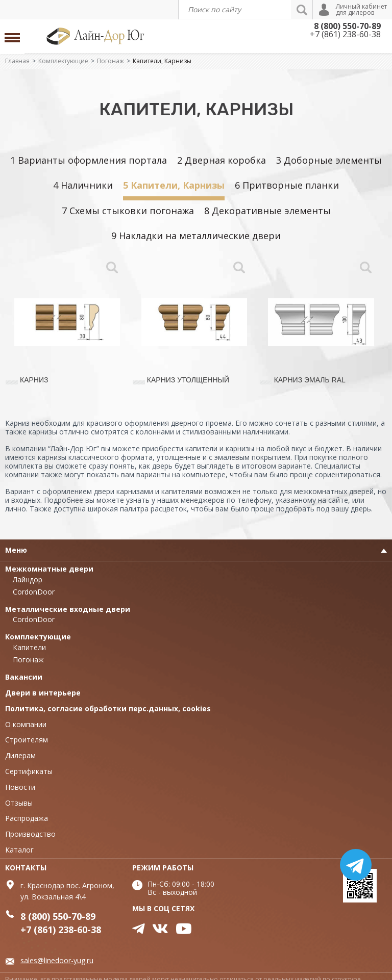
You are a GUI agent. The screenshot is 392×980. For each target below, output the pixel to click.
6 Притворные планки (287, 185)
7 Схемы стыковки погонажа (128, 211)
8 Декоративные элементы (267, 211)
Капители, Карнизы (162, 61)
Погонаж (111, 61)
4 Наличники (83, 185)
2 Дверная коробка (222, 160)
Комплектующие (63, 61)
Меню (16, 550)
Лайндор (28, 579)
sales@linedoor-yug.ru (57, 960)
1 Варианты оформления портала (89, 160)
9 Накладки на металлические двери (196, 236)
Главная (17, 61)
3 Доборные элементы (329, 160)
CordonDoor (34, 592)
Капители (29, 647)
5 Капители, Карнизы (174, 185)
